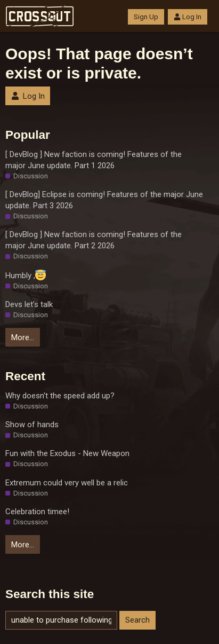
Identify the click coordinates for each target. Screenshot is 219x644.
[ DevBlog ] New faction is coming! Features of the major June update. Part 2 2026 (94, 240)
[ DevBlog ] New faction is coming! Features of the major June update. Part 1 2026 (94, 160)
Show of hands (32, 425)
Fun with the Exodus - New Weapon (67, 453)
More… (23, 337)
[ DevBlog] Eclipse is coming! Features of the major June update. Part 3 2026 (104, 200)
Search (137, 620)
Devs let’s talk (29, 304)
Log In (188, 17)
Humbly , (26, 275)
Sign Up (146, 17)
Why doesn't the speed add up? (60, 396)
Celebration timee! (37, 512)
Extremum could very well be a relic (67, 483)
